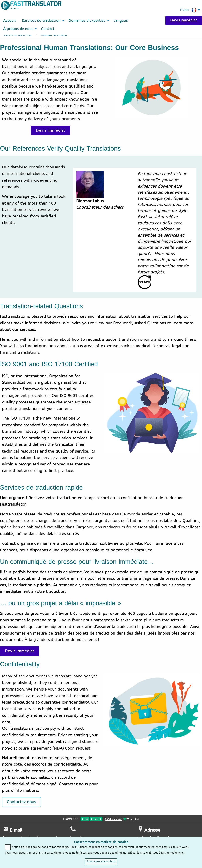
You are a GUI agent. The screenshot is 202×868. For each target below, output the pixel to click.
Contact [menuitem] (48, 29)
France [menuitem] (188, 10)
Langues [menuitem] (121, 21)
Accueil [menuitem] (9, 21)
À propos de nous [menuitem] (18, 29)
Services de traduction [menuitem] (41, 21)
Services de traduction (17, 36)
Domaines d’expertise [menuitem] (87, 21)
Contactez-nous (21, 802)
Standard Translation (54, 36)
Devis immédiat (184, 20)
